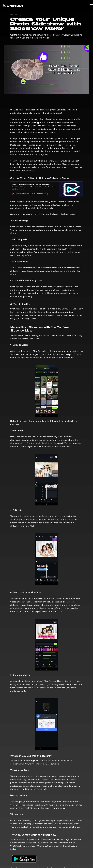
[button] (91, 4)
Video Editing (16, 15)
